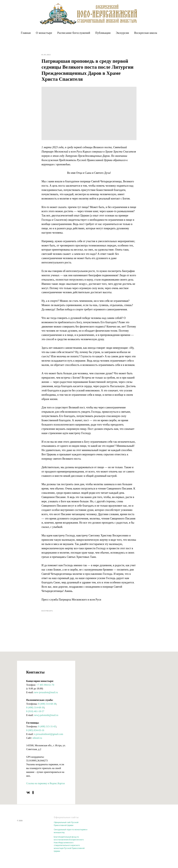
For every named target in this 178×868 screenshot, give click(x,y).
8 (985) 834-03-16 (35, 734)
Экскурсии (122, 33)
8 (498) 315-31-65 (47, 730)
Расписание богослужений (74, 33)
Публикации (103, 33)
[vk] (28, 796)
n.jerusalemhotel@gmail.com (49, 738)
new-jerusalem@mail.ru (46, 696)
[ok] (33, 796)
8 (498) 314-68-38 (47, 708)
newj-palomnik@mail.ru (46, 719)
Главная (26, 33)
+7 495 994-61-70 (45, 689)
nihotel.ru (37, 742)
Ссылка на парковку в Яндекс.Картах (46, 787)
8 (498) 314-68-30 (35, 711)
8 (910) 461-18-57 (35, 715)
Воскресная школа (146, 33)
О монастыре (44, 33)
